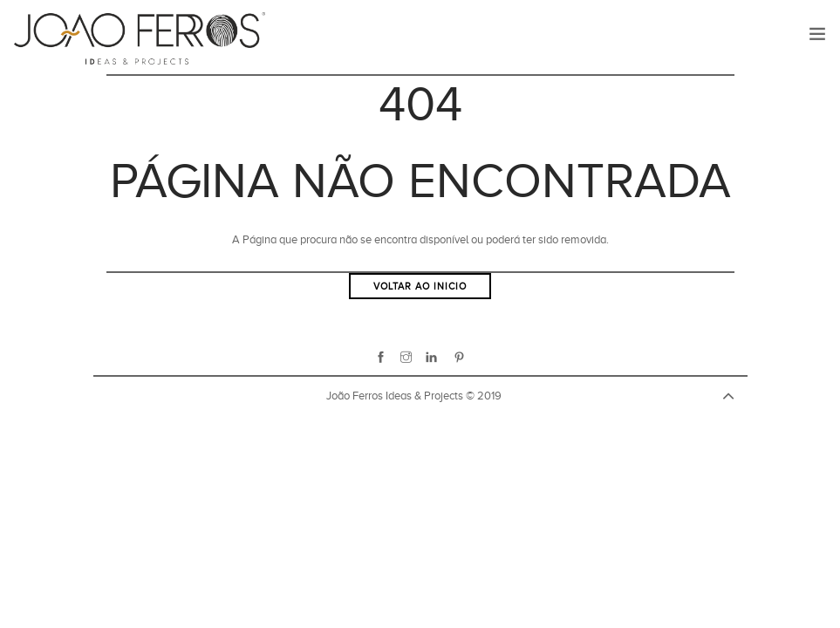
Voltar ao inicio (420, 286)
